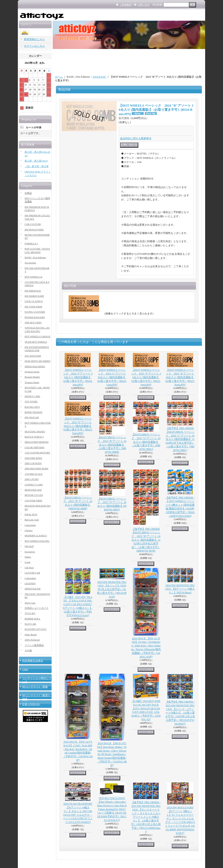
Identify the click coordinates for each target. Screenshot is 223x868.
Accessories (30, 263)
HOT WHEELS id (33, 277)
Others (28, 557)
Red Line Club (32, 520)
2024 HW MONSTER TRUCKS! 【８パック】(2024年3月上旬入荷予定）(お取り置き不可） (112, 589)
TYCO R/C (30, 613)
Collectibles (30, 578)
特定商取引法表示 (33, 661)
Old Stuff (29, 546)
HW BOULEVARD (34, 230)
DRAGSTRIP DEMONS (37, 442)
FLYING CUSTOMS (35, 312)
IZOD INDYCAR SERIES (38, 361)
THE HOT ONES (33, 322)
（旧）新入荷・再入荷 (37, 166)
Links (25, 669)
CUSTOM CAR (32, 573)
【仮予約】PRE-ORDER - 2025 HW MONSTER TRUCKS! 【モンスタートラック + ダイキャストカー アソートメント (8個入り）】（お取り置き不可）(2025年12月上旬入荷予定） (146, 817)
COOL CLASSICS (34, 301)
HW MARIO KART (34, 296)
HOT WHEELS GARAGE (37, 336)
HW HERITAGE (33, 291)
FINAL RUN (31, 514)
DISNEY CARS (32, 396)
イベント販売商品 (34, 645)
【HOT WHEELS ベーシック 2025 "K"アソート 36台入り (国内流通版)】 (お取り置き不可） (180, 377)
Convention (30, 525)
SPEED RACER (33, 589)
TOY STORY (31, 401)
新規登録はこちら (34, 39)
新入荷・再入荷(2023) (36, 161)
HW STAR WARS (33, 307)
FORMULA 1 (31, 243)
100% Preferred (32, 640)
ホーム (59, 77)
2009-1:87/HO (32, 479)
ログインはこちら (34, 46)
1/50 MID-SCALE (34, 474)
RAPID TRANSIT (34, 412)
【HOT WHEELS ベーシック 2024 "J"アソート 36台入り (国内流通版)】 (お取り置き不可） (78, 377)
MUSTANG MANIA (35, 431)
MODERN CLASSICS (36, 536)
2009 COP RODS (33, 463)
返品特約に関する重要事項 (136, 138)
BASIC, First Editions (35, 257)
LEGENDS (30, 583)
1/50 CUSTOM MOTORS (37, 453)
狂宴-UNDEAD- (31, 704)
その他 (28, 650)
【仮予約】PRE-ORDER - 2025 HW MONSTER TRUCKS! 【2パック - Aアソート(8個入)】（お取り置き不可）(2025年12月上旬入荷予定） (180, 713)
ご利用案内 (126, 5)
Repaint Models (32, 377)
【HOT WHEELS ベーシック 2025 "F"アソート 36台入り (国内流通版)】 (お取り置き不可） (146, 377)
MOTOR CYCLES (34, 495)
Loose (28, 562)
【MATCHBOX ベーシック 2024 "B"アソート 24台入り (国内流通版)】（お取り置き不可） (112, 445)
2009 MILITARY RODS (36, 468)
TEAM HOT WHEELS (36, 342)
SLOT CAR (30, 624)
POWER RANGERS (35, 317)
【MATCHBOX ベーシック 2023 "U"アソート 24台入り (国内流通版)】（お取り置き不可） (146, 442)
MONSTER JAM (33, 490)
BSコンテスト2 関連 (35, 687)
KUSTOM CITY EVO (35, 629)
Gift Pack (29, 567)
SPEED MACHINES (35, 366)
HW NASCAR (32, 417)
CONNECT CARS (34, 485)
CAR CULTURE (33, 224)
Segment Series (32, 372)
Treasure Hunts (32, 382)
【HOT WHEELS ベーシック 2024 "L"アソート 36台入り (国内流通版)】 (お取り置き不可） (112, 377)
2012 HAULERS (33, 356)
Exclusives (30, 552)
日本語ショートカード (37, 608)
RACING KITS (32, 407)
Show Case (30, 603)
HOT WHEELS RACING (37, 541)
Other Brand (31, 635)
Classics (29, 530)
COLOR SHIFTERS (35, 447)
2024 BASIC (99, 77)
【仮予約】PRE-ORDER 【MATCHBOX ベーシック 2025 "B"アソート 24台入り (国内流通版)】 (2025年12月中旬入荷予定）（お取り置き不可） (146, 540)
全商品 (28, 193)
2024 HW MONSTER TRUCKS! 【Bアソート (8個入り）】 (180, 589)
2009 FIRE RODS (33, 458)
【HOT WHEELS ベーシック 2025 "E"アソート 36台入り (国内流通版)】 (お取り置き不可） (78, 426)
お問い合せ (144, 5)
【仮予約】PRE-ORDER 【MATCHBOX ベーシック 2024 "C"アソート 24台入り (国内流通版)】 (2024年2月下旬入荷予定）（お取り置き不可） (180, 439)
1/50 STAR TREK (33, 500)
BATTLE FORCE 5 (34, 437)
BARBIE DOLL (32, 619)
